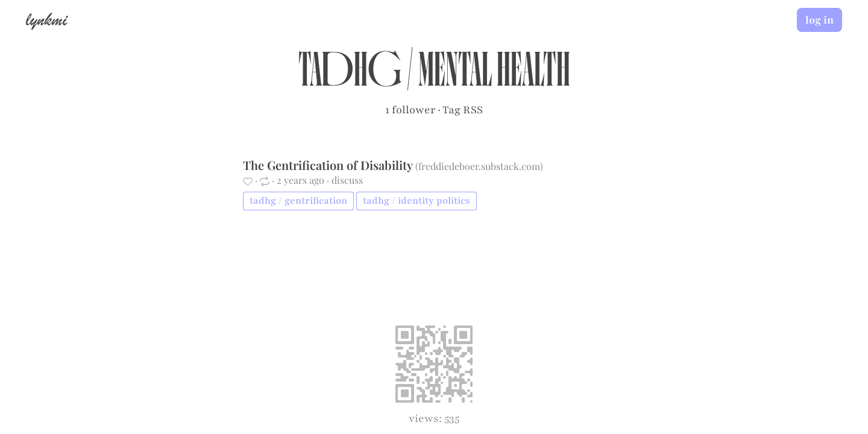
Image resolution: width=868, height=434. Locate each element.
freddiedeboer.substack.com (479, 166)
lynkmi (46, 19)
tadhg (350, 76)
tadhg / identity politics (417, 201)
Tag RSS (463, 110)
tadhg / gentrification (298, 201)
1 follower (410, 110)
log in (819, 20)
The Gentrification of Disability (329, 165)
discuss (347, 180)
